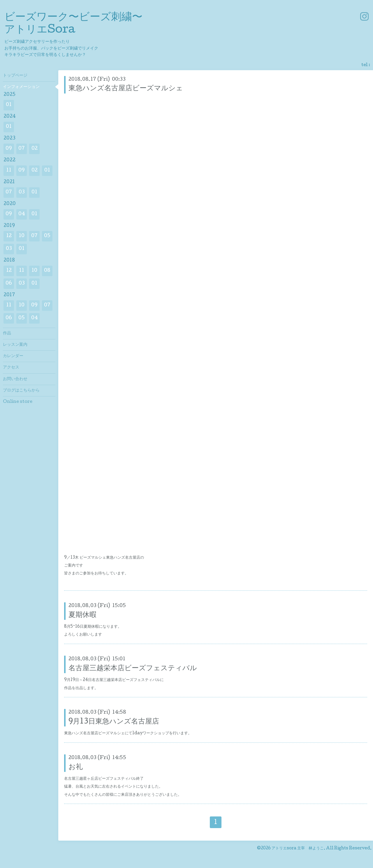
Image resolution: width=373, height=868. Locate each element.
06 (9, 284)
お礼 (76, 767)
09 (9, 149)
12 (9, 236)
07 (22, 149)
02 (35, 149)
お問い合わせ (15, 379)
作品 (7, 334)
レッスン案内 (15, 345)
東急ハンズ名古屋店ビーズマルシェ (126, 89)
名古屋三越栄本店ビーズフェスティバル (133, 669)
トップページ (15, 76)
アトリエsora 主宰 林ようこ (298, 848)
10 (22, 236)
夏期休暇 (82, 615)
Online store (18, 402)
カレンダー (13, 356)
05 (47, 236)
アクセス (11, 368)
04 (22, 214)
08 (47, 271)
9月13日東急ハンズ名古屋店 (114, 722)
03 (22, 192)
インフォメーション (21, 87)
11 (9, 171)
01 (9, 105)
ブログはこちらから (21, 391)
